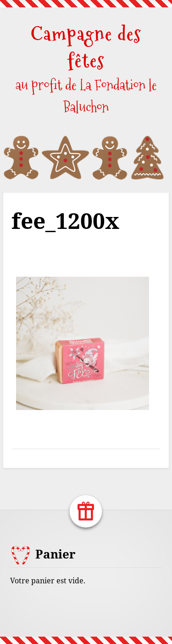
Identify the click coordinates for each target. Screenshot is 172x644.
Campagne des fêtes (86, 47)
